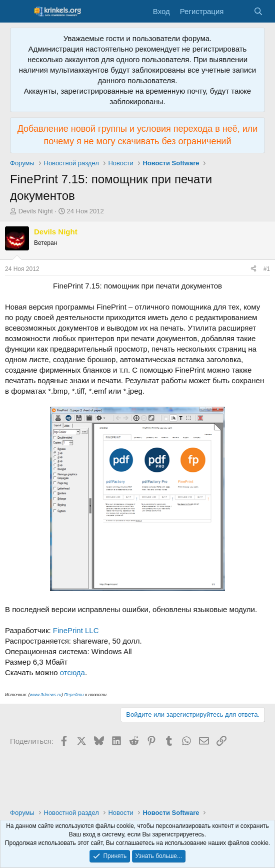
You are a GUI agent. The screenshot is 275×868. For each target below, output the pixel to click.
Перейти (74, 695)
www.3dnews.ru (46, 695)
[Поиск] (258, 11)
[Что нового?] (238, 11)
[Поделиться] (253, 269)
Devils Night (36, 211)
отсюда (72, 672)
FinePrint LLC (76, 630)
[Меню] (19, 12)
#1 (267, 269)
